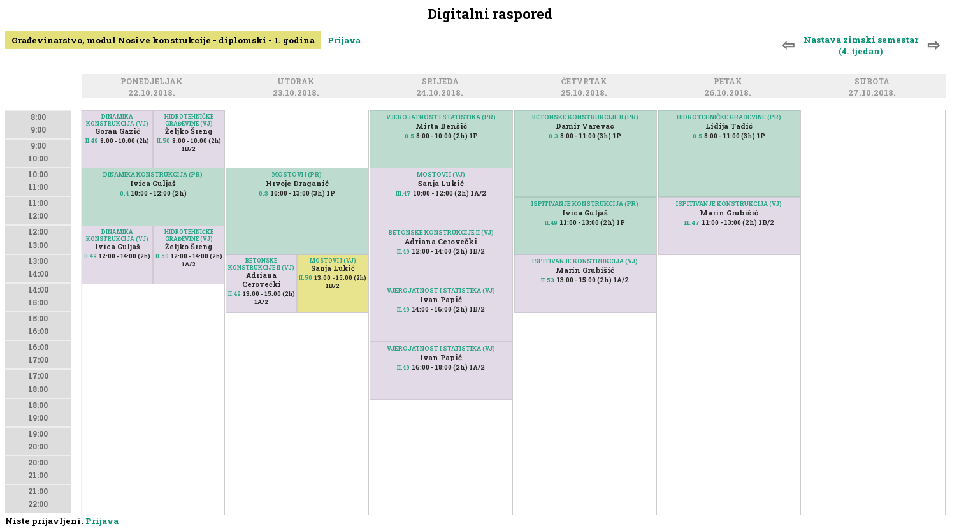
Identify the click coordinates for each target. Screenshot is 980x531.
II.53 (548, 280)
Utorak (298, 83)
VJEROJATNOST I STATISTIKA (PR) (441, 117)
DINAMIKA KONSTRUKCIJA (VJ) (117, 120)
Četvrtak (586, 83)
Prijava (344, 40)
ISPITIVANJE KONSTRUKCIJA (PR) (585, 204)
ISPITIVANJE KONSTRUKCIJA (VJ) (585, 261)
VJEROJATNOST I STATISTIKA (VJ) (441, 348)
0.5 (409, 136)
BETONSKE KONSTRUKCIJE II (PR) (585, 117)
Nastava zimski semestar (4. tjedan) (861, 45)
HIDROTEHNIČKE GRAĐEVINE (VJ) (189, 120)
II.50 (163, 141)
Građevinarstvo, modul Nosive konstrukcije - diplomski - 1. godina (163, 40)
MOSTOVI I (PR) (297, 174)
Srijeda (442, 83)
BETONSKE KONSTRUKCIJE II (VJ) (261, 264)
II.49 (92, 141)
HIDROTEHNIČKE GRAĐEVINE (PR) (729, 117)
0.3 (263, 193)
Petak (730, 83)
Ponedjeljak (154, 83)
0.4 (124, 193)
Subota (874, 83)
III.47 (403, 193)
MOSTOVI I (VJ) (333, 260)
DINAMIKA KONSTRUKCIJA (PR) (153, 174)
